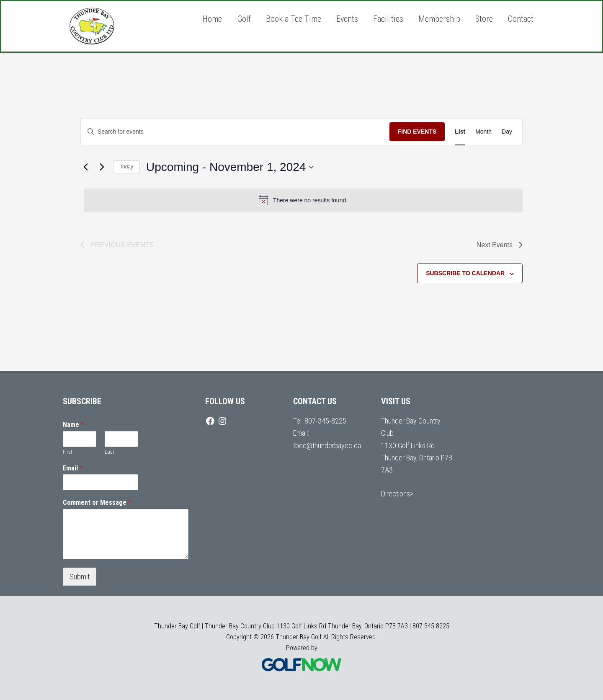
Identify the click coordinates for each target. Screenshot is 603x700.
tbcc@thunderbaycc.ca (327, 446)
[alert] (303, 200)
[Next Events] (102, 167)
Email (73, 468)
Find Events (417, 132)
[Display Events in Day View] (507, 132)
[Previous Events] (85, 167)
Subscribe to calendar (465, 273)
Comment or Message (97, 502)
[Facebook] (210, 421)
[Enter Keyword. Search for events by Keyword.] (235, 132)
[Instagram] (222, 421)
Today (126, 167)
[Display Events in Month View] (483, 132)
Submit (80, 577)
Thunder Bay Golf (126, 26)
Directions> (397, 494)
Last (110, 452)
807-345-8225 (325, 421)
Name (73, 425)
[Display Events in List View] (460, 132)
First (68, 452)
